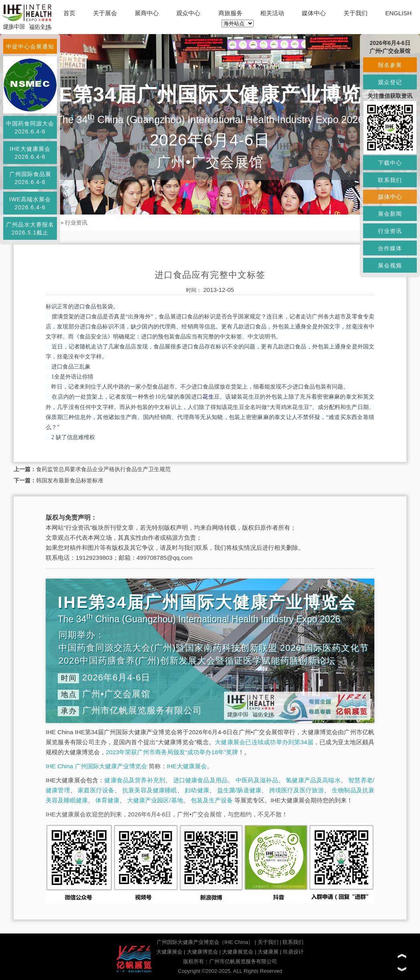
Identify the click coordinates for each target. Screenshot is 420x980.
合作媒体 (390, 248)
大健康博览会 (202, 952)
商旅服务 (230, 13)
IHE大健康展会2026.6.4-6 (30, 153)
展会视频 (390, 265)
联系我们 (293, 942)
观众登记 (390, 82)
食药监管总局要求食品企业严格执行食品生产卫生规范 (103, 469)
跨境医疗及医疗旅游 (297, 790)
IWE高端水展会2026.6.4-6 (30, 203)
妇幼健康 (197, 790)
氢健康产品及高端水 (313, 780)
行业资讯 (76, 223)
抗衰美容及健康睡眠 (150, 790)
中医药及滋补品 (257, 780)
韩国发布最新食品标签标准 (70, 480)
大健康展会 (169, 952)
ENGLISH (398, 13)
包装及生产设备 (212, 800)
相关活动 (272, 13)
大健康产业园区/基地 (155, 800)
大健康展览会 (238, 952)
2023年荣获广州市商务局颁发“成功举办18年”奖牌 (172, 752)
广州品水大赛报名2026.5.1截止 (30, 229)
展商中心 (147, 13)
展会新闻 (390, 214)
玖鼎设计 (293, 952)
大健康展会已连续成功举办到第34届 (264, 742)
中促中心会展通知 (30, 47)
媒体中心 (314, 13)
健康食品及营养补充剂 (135, 780)
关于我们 (355, 13)
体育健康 (107, 800)
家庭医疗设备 (96, 790)
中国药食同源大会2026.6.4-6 (30, 128)
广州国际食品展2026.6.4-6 (30, 178)
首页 (69, 13)
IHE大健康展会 (187, 766)
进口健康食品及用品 (200, 780)
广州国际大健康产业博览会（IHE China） (205, 942)
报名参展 (390, 65)
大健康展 (268, 952)
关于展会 (105, 13)
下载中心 (390, 163)
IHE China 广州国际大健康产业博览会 (96, 766)
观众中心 (188, 13)
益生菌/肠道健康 (239, 790)
